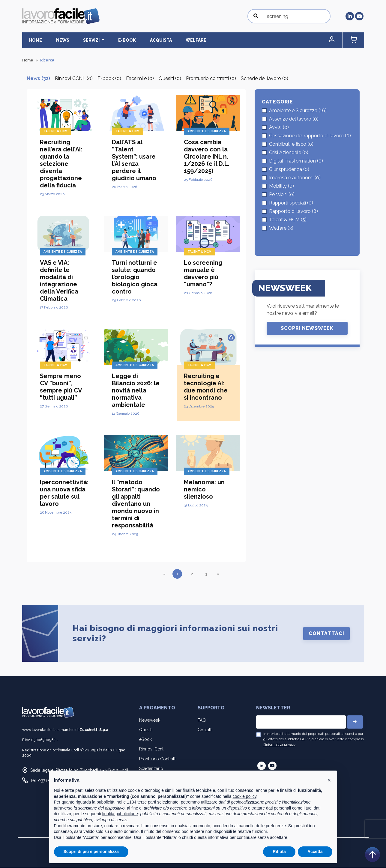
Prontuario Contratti (158, 759)
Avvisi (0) (279, 128)
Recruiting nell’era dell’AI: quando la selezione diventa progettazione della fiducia (61, 164)
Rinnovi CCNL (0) (74, 79)
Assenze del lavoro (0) (294, 119)
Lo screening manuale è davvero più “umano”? (203, 274)
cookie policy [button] (244, 796)
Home (33, 40)
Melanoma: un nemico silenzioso (204, 490)
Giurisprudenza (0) (289, 170)
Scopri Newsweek (307, 328)
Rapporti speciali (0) (291, 203)
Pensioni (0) (282, 195)
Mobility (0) (281, 186)
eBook (145, 740)
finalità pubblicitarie (120, 814)
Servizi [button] (81, 40)
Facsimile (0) (140, 79)
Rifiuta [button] (279, 852)
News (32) (38, 79)
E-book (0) (109, 79)
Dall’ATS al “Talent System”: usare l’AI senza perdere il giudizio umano (134, 160)
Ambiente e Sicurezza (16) (298, 111)
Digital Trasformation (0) (296, 161)
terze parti (147, 802)
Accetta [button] (315, 852)
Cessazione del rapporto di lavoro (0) (310, 136)
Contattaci (326, 634)
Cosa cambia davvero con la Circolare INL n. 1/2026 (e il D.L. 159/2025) (207, 157)
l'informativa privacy (279, 745)
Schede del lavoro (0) (265, 79)
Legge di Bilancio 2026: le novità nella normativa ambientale (136, 391)
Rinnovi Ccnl (151, 749)
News (56, 40)
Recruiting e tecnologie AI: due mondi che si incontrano (206, 387)
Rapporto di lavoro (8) (293, 212)
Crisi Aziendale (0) (289, 153)
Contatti (205, 730)
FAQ (202, 720)
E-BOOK (111, 40)
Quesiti (146, 730)
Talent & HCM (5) (288, 220)
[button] (339, 40)
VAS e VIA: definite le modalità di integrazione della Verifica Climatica (59, 281)
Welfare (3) (281, 228)
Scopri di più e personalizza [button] (91, 852)
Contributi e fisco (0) (291, 144)
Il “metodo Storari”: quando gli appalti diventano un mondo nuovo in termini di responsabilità (136, 504)
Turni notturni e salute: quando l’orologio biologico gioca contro (135, 277)
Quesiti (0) (170, 79)
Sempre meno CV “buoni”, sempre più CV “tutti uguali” (61, 387)
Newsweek (150, 720)
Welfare (172, 40)
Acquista (141, 40)
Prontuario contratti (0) (211, 79)
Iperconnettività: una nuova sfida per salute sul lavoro (64, 493)
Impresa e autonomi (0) (295, 178)
